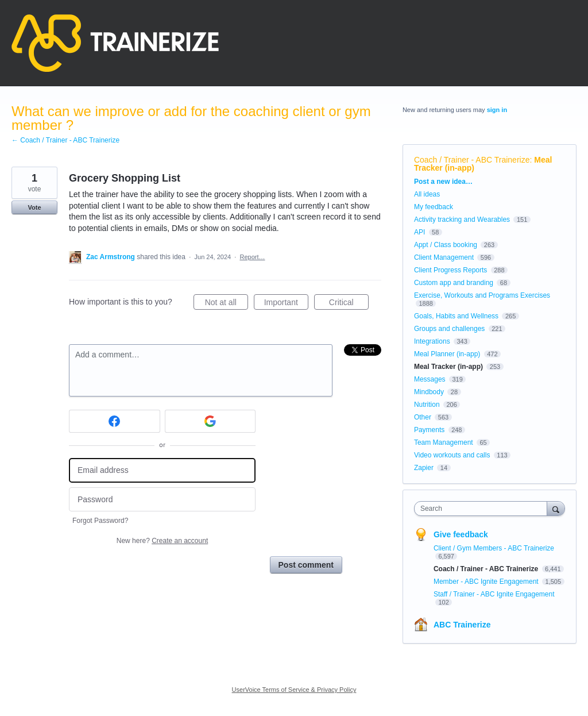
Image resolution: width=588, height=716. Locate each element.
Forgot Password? (100, 521)
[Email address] (162, 470)
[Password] (162, 500)
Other (423, 417)
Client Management (444, 257)
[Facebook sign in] (115, 421)
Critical (349, 304)
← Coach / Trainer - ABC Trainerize (65, 140)
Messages (430, 379)
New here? (162, 541)
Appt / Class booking (446, 245)
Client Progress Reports (450, 270)
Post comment (306, 565)
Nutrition (427, 405)
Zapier (424, 468)
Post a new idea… (443, 182)
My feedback (434, 207)
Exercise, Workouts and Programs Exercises (482, 295)
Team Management (444, 442)
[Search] (556, 508)
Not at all (227, 304)
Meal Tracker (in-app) (448, 367)
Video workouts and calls (452, 455)
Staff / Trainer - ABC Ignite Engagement (494, 594)
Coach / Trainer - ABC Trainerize (472, 160)
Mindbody (429, 392)
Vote (34, 207)
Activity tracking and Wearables (462, 220)
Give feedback (461, 534)
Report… (252, 257)
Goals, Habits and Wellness (456, 316)
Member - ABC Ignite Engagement (487, 582)
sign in (497, 110)
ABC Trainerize (462, 625)
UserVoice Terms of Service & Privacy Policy (294, 690)
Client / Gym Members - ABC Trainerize (494, 548)
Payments (429, 430)
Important (286, 304)
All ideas (427, 194)
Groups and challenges (449, 329)
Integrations (432, 341)
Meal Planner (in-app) (447, 354)
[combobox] (483, 509)
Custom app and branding (454, 283)
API (419, 232)
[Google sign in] (210, 421)
